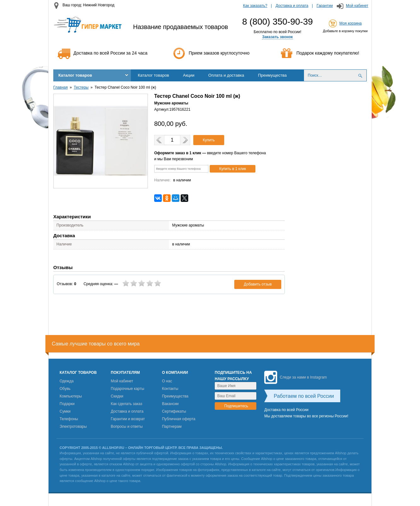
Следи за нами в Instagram (295, 377)
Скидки (117, 396)
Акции (189, 75)
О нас (167, 381)
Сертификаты (174, 411)
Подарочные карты (127, 389)
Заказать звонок (277, 37)
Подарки (67, 404)
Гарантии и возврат (128, 419)
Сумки (65, 411)
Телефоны (69, 419)
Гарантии (325, 6)
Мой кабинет (357, 6)
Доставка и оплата (292, 6)
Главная (61, 87)
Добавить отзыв (258, 284)
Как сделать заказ (126, 404)
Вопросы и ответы (127, 427)
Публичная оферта (179, 419)
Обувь (65, 389)
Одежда (67, 381)
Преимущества (272, 75)
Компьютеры (71, 396)
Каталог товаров (75, 75)
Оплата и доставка (226, 75)
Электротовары (73, 427)
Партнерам (172, 427)
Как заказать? (255, 6)
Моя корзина (350, 23)
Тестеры (81, 87)
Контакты (170, 389)
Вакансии (170, 404)
